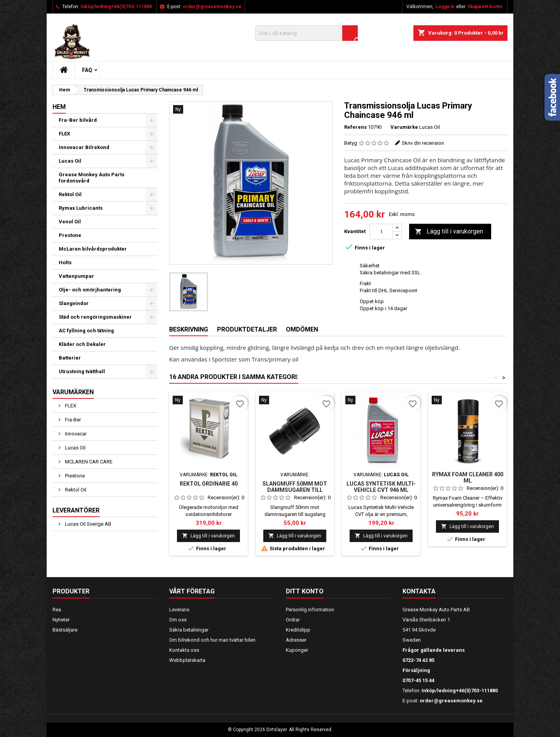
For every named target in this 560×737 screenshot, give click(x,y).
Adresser (296, 640)
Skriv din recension (423, 143)
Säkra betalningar (189, 630)
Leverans (179, 610)
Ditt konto (305, 591)
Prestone (70, 235)
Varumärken (73, 392)
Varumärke (404, 127)
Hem (59, 107)
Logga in (445, 7)
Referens (355, 127)
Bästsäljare (65, 630)
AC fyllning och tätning (86, 331)
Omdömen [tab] (302, 329)
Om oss (178, 620)
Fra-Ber (72, 420)
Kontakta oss (184, 650)
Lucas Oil (70, 161)
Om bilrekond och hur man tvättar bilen (212, 640)
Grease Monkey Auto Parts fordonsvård (92, 178)
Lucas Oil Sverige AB (87, 524)
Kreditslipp (298, 630)
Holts (65, 262)
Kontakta (419, 591)
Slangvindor (74, 303)
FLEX (64, 134)
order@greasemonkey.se (212, 7)
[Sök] (306, 33)
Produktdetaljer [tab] (247, 329)
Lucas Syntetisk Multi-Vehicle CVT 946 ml (381, 487)
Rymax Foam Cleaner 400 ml (468, 477)
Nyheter (61, 620)
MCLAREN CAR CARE (88, 462)
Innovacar (75, 434)
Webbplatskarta (187, 660)
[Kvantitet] (381, 232)
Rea (57, 610)
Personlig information (310, 610)
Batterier (70, 358)
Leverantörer (76, 510)
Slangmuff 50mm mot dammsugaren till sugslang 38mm (295, 490)
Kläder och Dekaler (82, 344)
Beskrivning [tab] (189, 329)
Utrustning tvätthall (82, 371)
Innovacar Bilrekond (84, 147)
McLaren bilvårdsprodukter (93, 249)
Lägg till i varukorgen (449, 232)
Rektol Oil (70, 194)
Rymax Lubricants (81, 208)
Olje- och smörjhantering (90, 290)
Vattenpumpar (76, 276)
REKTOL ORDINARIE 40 (209, 484)
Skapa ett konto (485, 7)
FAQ (87, 70)
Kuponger (297, 650)
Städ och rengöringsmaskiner (95, 317)
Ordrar (293, 620)
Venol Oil (70, 222)
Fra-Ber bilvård (78, 120)
